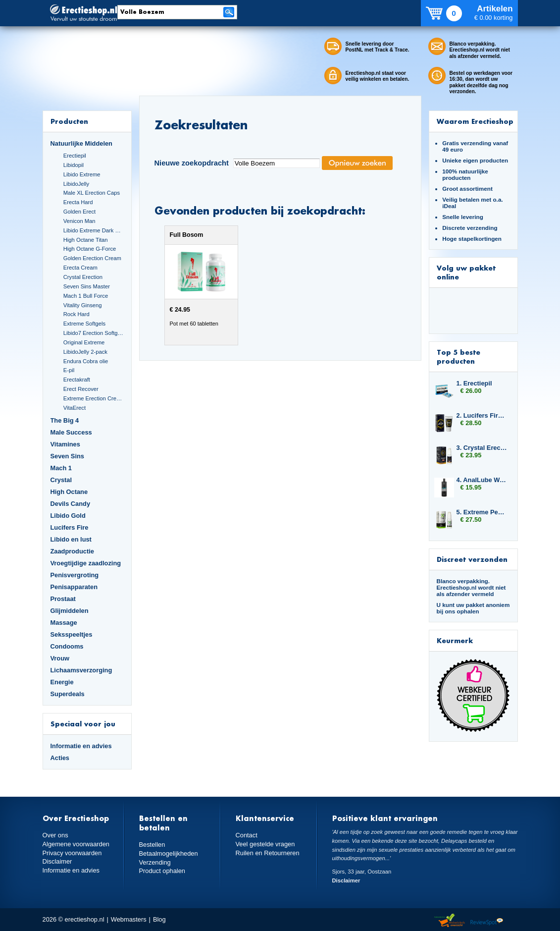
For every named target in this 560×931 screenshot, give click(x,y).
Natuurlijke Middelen (81, 143)
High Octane (69, 492)
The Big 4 (65, 420)
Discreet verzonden (472, 559)
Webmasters (129, 919)
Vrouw (60, 658)
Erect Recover (81, 389)
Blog (159, 919)
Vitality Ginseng (83, 305)
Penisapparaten (74, 587)
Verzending (155, 862)
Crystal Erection (83, 277)
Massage (64, 623)
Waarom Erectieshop (475, 121)
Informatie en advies (81, 746)
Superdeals (68, 694)
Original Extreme (84, 342)
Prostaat (63, 599)
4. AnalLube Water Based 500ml (482, 480)
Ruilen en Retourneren (268, 853)
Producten (69, 121)
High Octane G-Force (90, 249)
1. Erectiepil (474, 383)
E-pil (69, 370)
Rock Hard (76, 314)
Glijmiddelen (70, 611)
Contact (247, 835)
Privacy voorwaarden (72, 853)
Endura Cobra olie (86, 361)
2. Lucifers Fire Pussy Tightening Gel (482, 415)
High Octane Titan (86, 240)
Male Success (71, 432)
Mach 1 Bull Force (86, 296)
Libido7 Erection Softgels (94, 333)
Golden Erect (79, 212)
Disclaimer (57, 861)
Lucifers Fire (70, 527)
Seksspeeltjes (72, 634)
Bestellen (152, 845)
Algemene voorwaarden (76, 844)
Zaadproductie (72, 551)
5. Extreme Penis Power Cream (482, 512)
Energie (62, 682)
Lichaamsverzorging (81, 670)
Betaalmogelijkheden (169, 853)
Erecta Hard (78, 202)
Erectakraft (77, 380)
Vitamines (65, 444)
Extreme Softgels (84, 324)
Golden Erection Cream (92, 258)
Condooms (67, 646)
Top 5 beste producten (458, 356)
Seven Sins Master (87, 286)
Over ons (55, 835)
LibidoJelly (76, 184)
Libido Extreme (82, 174)
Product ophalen (162, 871)
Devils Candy (71, 504)
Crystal (61, 480)
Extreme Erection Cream (94, 398)
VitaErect (75, 408)
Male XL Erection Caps (92, 193)
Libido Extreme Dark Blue (94, 230)
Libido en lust (71, 539)
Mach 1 (61, 468)
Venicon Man (79, 221)
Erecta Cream (80, 268)
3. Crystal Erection (482, 448)
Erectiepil (75, 156)
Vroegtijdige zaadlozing (86, 563)
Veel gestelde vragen (265, 844)
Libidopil (74, 165)
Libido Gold (68, 516)
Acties (60, 758)
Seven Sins (67, 456)
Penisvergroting (75, 575)
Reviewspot (487, 921)
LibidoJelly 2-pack (85, 352)
